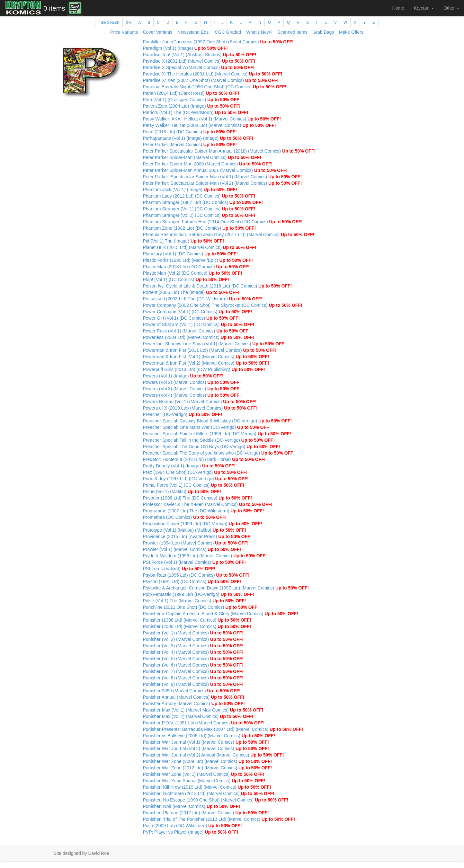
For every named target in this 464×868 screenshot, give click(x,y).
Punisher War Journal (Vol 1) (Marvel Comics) (206, 742)
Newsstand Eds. (194, 32)
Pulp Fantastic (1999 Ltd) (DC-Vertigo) (199, 594)
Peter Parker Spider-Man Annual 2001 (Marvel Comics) (215, 170)
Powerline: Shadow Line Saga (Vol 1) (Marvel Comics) (214, 344)
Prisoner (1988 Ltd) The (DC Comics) (198, 498)
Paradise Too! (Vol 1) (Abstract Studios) (200, 55)
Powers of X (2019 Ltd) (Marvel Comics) (200, 408)
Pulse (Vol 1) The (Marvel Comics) (195, 601)
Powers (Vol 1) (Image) (183, 376)
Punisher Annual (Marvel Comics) (194, 697)
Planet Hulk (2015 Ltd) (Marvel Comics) (200, 247)
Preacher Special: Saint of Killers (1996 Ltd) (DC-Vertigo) (217, 434)
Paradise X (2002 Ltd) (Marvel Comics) (199, 61)
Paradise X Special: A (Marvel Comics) (199, 67)
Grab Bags (323, 32)
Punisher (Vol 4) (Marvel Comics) (193, 652)
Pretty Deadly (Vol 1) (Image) (189, 466)
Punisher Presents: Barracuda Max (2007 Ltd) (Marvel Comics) (223, 729)
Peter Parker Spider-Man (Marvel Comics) (202, 157)
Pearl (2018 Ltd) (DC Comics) (190, 132)
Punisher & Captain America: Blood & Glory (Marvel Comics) (221, 614)
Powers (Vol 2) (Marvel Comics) (192, 382)
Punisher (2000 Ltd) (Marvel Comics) (197, 626)
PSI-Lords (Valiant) (179, 569)
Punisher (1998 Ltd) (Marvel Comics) (197, 620)
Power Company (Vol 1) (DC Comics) (198, 312)
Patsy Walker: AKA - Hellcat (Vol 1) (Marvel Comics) (212, 119)
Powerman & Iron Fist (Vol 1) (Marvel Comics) (206, 357)
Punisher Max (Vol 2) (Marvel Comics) (198, 716)
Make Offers (351, 32)
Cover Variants (158, 32)
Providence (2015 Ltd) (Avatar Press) (197, 536)
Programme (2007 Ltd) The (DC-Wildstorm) (204, 511)
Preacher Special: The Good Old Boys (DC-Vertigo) (212, 447)
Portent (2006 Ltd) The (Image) (191, 292)
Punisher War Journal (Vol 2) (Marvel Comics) (206, 748)
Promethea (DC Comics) (185, 517)
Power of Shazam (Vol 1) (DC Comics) (199, 324)
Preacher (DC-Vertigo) (183, 414)
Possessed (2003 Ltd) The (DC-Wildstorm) (203, 299)
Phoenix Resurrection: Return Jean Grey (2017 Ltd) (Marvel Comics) (229, 235)
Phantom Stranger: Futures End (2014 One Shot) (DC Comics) (223, 222)
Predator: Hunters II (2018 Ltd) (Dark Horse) (204, 459)
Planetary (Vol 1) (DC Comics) (191, 254)
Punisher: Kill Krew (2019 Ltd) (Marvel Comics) (207, 787)
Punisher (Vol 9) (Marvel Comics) (193, 684)
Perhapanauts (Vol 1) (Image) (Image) (198, 138)
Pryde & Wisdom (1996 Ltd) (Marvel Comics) (205, 556)
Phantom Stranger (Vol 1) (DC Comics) (199, 209)
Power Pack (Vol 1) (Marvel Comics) (196, 331)
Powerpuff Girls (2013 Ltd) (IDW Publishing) (204, 369)
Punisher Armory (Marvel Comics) (194, 704)
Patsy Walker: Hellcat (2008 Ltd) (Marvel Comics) (210, 125)
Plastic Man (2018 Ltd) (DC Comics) (196, 267)
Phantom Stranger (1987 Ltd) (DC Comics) (203, 202)
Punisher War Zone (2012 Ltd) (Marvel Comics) (208, 768)
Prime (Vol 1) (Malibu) (182, 492)
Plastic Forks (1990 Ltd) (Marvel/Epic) (198, 260)
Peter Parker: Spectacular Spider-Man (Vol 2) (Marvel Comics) (223, 183)
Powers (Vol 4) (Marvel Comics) (192, 395)
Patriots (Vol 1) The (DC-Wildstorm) (196, 112)
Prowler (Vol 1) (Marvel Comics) (192, 549)
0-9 (129, 22)
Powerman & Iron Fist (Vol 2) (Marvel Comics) (206, 363)
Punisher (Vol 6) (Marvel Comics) (193, 665)
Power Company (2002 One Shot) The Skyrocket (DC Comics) (223, 305)
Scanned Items (292, 32)
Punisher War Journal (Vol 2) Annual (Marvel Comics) (214, 755)
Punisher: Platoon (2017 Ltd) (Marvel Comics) (206, 813)
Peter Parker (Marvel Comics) (190, 145)
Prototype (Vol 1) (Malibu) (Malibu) (195, 530)
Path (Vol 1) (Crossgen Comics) (192, 100)
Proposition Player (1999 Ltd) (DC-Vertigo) (203, 524)
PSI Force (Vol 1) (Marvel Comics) (195, 562)
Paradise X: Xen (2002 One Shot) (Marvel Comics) (211, 80)
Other (451, 8)
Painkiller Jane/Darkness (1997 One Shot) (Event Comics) (218, 42)
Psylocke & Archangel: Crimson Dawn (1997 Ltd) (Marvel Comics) (226, 588)
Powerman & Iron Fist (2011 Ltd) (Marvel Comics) (210, 350)
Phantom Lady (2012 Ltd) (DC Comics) (199, 196)
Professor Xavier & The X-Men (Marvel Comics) (208, 504)
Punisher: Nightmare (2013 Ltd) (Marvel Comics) (209, 793)
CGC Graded (228, 32)
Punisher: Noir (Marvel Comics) (192, 806)
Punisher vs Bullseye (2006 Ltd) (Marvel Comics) (209, 736)
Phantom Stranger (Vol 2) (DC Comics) (199, 215)
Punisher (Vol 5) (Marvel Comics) (193, 659)
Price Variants (124, 32)
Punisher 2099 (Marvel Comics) (192, 691)
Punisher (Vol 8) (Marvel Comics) (193, 678)
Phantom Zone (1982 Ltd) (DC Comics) (200, 228)
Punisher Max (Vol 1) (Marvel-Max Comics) (203, 710)
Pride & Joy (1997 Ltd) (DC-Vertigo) (196, 479)
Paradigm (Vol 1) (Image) (186, 48)
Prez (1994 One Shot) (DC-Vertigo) (195, 472)
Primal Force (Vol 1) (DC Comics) (194, 485)
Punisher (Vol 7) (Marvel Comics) (193, 671)
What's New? (259, 32)
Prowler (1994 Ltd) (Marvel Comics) (196, 543)
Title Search (109, 22)
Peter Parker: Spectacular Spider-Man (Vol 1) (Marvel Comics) (223, 177)
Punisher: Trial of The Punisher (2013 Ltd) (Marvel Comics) (219, 819)
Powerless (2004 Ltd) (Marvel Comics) (199, 337)
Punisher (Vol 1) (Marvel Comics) (193, 633)
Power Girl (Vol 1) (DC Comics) (192, 318)
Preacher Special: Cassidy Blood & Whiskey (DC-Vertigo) (218, 421)
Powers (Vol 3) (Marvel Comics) (192, 389)
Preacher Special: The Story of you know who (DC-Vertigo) (219, 453)
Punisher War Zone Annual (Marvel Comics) (204, 781)
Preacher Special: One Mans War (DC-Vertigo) (207, 427)
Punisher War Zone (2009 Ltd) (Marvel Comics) (208, 761)
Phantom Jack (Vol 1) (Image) (190, 190)
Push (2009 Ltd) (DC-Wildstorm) (192, 826)
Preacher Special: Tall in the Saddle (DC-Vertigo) (209, 440)
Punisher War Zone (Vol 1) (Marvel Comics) (204, 774)
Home (398, 8)
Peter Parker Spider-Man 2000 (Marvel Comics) (208, 164)
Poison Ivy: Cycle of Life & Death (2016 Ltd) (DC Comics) (218, 286)
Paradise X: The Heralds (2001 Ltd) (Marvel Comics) (213, 74)
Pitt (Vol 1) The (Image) (184, 241)
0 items (54, 8)
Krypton (424, 8)
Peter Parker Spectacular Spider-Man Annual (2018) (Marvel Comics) (229, 151)
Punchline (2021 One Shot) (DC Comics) (201, 607)
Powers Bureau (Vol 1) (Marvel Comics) (200, 402)
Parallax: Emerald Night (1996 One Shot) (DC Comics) (215, 87)
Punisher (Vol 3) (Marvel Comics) (193, 646)
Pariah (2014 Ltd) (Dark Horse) (191, 93)
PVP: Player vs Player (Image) (191, 832)
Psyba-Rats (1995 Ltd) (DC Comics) (196, 575)
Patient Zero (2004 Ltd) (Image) (192, 106)
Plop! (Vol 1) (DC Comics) (186, 279)
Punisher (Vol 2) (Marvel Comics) (193, 639)
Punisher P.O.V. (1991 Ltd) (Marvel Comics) (204, 723)
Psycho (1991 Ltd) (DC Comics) (192, 581)
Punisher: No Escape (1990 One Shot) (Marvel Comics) (216, 800)
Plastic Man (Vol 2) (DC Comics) (193, 273)
